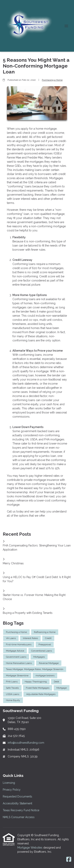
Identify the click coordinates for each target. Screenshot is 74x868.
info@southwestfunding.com (26, 743)
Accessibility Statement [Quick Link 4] (17, 803)
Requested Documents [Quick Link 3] (17, 797)
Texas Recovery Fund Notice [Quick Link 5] (21, 810)
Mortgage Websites (30, 848)
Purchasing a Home (52, 80)
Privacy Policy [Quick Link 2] (12, 790)
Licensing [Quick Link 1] (9, 783)
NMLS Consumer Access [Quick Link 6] (19, 817)
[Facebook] (69, 860)
